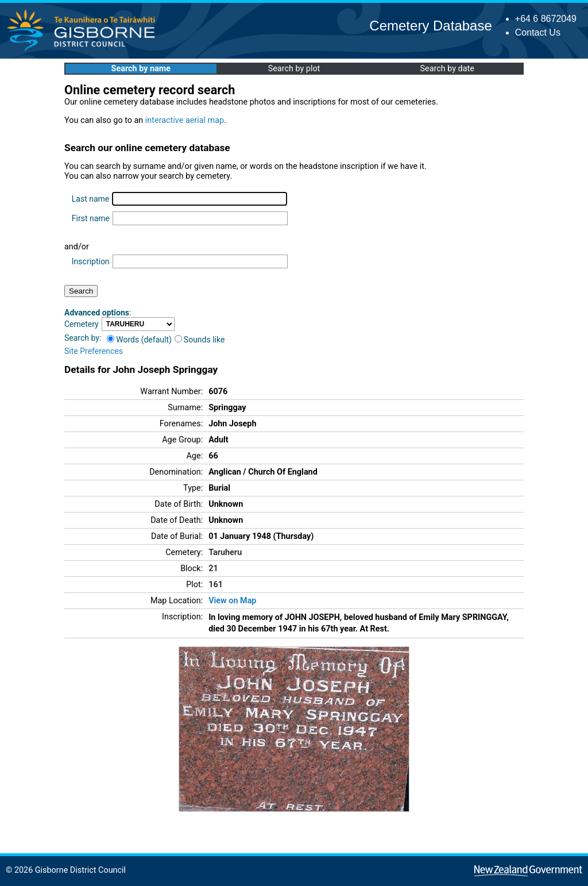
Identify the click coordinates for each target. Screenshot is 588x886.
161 (216, 585)
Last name (90, 199)
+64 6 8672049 (546, 19)
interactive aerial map (185, 120)
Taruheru (225, 552)
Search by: (83, 338)
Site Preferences (94, 351)
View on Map (232, 601)
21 (213, 569)
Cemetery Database (430, 26)
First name (91, 218)
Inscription (91, 261)
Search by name (141, 69)
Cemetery (82, 324)
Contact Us (538, 32)
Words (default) (139, 340)
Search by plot (294, 69)
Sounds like (200, 340)
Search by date (447, 69)
